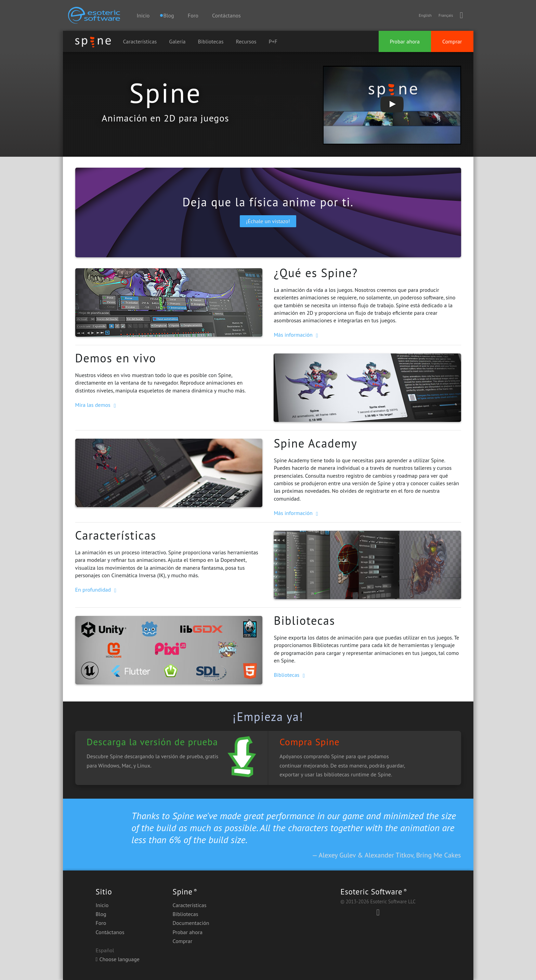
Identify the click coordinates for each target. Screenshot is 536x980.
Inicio (143, 15)
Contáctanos (226, 15)
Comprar (452, 41)
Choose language (118, 959)
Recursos (246, 41)
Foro (193, 15)
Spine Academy (315, 443)
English (425, 15)
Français (446, 15)
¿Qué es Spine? (316, 273)
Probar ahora (405, 41)
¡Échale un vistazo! (268, 221)
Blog (101, 914)
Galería (177, 41)
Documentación (191, 923)
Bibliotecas (211, 41)
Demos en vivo (116, 358)
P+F (273, 41)
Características (140, 41)
